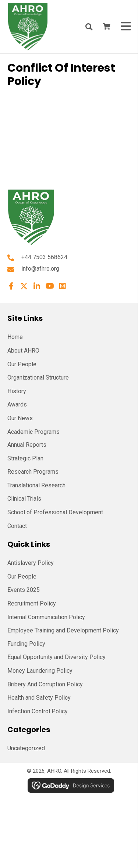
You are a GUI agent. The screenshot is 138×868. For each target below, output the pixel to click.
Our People (22, 364)
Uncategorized (26, 748)
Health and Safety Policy (39, 698)
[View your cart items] (106, 27)
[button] (11, 286)
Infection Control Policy (38, 711)
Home (15, 337)
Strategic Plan (25, 458)
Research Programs (33, 472)
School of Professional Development (55, 512)
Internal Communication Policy (46, 617)
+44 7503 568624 (44, 257)
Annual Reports (27, 445)
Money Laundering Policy (40, 671)
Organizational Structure (38, 378)
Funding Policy (26, 644)
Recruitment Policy (32, 603)
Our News (20, 418)
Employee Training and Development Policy (63, 630)
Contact (17, 526)
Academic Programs (33, 432)
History (17, 391)
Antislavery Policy (31, 563)
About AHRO (23, 351)
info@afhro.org (40, 269)
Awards (17, 404)
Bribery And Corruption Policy (45, 684)
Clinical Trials (24, 499)
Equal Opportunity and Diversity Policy (56, 657)
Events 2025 (24, 590)
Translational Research (36, 485)
